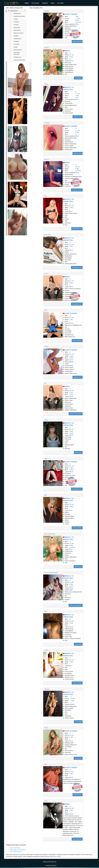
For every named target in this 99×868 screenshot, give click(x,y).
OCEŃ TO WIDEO (71, 14)
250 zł (71, 323)
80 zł (77, 99)
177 (76, 94)
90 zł (71, 510)
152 (70, 206)
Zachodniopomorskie (19, 60)
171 (76, 130)
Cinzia (46, 420)
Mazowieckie (17, 30)
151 (70, 543)
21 (70, 464)
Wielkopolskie (17, 57)
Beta (45, 196)
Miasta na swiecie (18, 33)
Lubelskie (16, 22)
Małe (77, 97)
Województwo (13, 11)
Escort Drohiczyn (15, 848)
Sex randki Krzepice (16, 852)
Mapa (52, 3)
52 (76, 96)
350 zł (71, 777)
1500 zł (73, 704)
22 (76, 128)
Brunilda (47, 11)
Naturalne (78, 22)
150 (70, 582)
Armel (46, 274)
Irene (46, 310)
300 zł (71, 61)
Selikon (72, 358)
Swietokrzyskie (18, 50)
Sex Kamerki (35, 3)
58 (76, 20)
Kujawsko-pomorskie (19, 16)
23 (70, 242)
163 (70, 317)
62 (70, 774)
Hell (45, 764)
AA (70, 59)
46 (76, 169)
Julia (45, 495)
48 (70, 507)
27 (70, 352)
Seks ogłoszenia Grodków (18, 850)
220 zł (77, 136)
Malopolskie (17, 27)
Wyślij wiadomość (77, 229)
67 (70, 57)
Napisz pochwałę (77, 41)
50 (70, 662)
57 (70, 208)
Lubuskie (16, 25)
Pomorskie (17, 44)
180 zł (77, 173)
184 (70, 505)
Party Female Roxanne (51, 573)
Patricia (46, 159)
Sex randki (60, 3)
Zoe (45, 383)
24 (76, 92)
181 (70, 281)
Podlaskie (16, 41)
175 (76, 18)
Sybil (46, 611)
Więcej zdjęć (78, 78)
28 (70, 204)
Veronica (47, 123)
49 (71, 701)
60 (70, 246)
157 (70, 354)
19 (76, 16)
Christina (47, 689)
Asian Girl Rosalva (50, 534)
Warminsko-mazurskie (17, 54)
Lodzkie (16, 19)
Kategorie (45, 3)
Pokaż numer (78, 567)
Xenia (46, 650)
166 (71, 699)
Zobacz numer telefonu (76, 414)
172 (70, 55)
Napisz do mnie (78, 117)
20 (70, 53)
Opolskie (16, 36)
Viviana (46, 347)
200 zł (71, 741)
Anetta (46, 84)
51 (70, 319)
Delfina (46, 728)
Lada (46, 801)
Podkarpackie (17, 39)
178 (70, 660)
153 (70, 391)
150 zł (77, 24)
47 (70, 737)
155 (70, 429)
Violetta (46, 48)
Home (27, 3)
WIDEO (67, 51)
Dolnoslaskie (17, 13)
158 (76, 167)
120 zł (71, 360)
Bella (46, 459)
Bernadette (47, 235)
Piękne (71, 394)
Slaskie (16, 47)
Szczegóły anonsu (77, 190)
